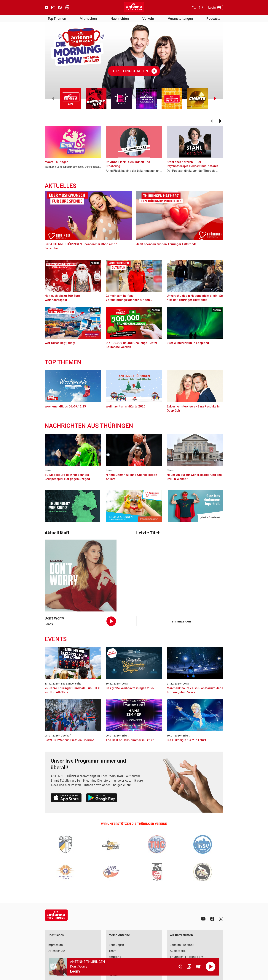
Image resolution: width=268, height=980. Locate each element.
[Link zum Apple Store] (66, 798)
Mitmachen (88, 19)
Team (113, 951)
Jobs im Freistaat (182, 945)
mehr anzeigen (180, 621)
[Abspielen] (211, 967)
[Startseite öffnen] (134, 7)
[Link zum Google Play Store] (102, 798)
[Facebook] (212, 919)
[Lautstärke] (180, 967)
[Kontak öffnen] (194, 7)
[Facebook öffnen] (60, 7)
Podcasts (213, 19)
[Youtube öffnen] (47, 7)
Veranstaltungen (180, 19)
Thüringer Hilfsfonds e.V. (187, 957)
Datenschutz (56, 951)
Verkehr (148, 19)
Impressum (55, 945)
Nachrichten (120, 19)
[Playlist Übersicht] (198, 967)
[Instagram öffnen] (53, 7)
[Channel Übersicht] (189, 967)
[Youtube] (203, 919)
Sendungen (116, 945)
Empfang (115, 957)
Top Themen (57, 19)
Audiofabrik (178, 951)
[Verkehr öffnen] (67, 7)
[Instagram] (221, 919)
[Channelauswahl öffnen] (201, 7)
